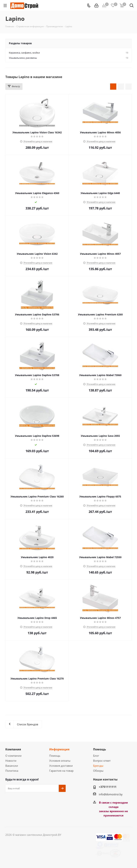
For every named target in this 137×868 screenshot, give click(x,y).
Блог (96, 756)
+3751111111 (108, 787)
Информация (59, 749)
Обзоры (98, 771)
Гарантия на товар (61, 771)
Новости (11, 761)
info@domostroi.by (111, 794)
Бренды (98, 766)
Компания (13, 749)
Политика (12, 771)
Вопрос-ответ (102, 761)
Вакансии (12, 766)
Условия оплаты (60, 761)
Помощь (55, 756)
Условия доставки (61, 766)
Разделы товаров (20, 43)
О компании (13, 756)
